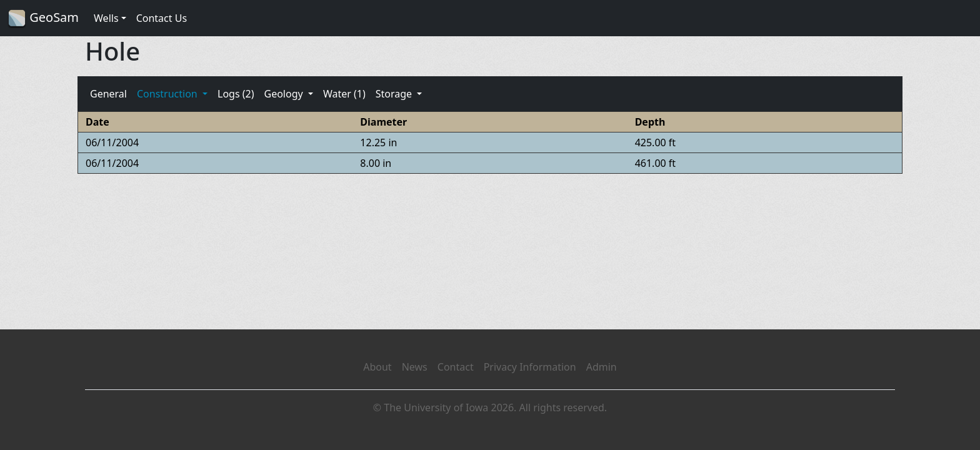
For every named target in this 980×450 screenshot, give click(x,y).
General (108, 94)
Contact (456, 367)
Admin (602, 367)
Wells (106, 18)
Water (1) (344, 94)
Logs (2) (236, 94)
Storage (395, 94)
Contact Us (162, 18)
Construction (168, 94)
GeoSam (43, 18)
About (377, 367)
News (415, 367)
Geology (284, 94)
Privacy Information (530, 367)
